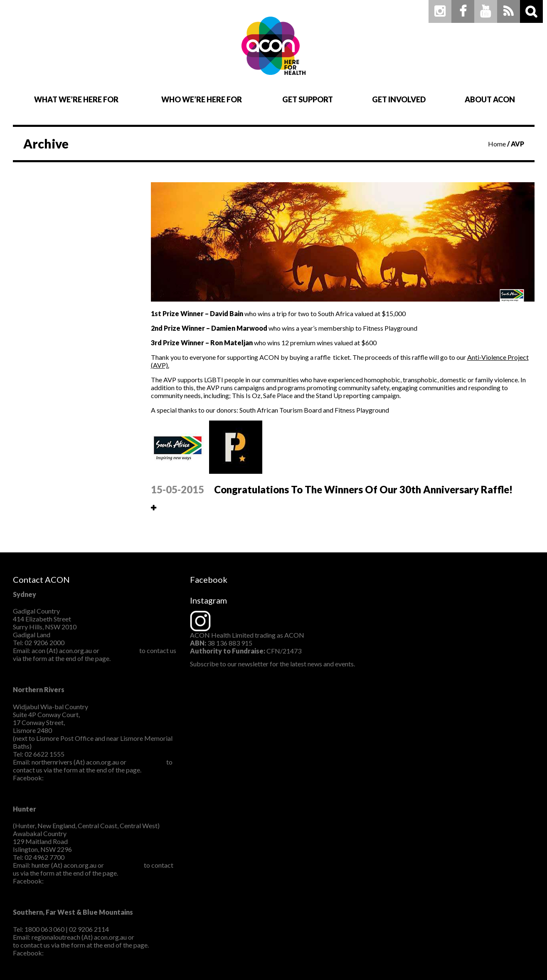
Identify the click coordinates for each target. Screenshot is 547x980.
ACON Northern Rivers (78, 778)
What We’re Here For (76, 99)
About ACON (490, 99)
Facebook (463, 11)
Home (497, 144)
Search (531, 11)
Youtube (486, 11)
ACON (274, 46)
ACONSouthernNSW (75, 953)
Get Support (308, 99)
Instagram (440, 11)
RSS (509, 11)
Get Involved (399, 99)
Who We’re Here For (202, 99)
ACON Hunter (66, 881)
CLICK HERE (119, 650)
